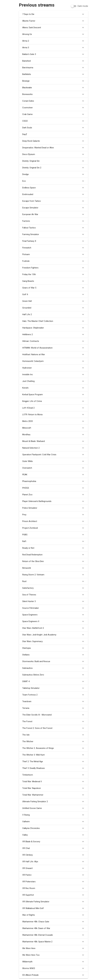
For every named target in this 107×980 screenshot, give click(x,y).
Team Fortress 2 (53, 695)
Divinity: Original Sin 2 (53, 168)
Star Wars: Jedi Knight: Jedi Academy (53, 635)
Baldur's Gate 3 (53, 54)
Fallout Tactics (53, 228)
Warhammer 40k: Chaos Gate (53, 922)
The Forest (53, 721)
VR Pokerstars (53, 882)
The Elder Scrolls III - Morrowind (53, 715)
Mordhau (53, 435)
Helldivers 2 (53, 334)
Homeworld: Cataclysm (53, 361)
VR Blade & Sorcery (53, 842)
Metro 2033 (53, 421)
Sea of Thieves (53, 595)
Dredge (53, 174)
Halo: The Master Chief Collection (53, 321)
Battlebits (53, 74)
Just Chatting (53, 381)
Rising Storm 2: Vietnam (53, 575)
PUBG (53, 535)
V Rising (53, 815)
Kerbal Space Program (53, 395)
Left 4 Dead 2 (53, 408)
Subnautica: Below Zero (53, 675)
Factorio (53, 221)
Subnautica (53, 668)
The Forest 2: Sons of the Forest (53, 728)
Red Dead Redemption (53, 555)
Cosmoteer (53, 108)
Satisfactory (53, 588)
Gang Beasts (53, 281)
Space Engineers (53, 615)
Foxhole (53, 261)
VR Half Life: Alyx (53, 862)
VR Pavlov (53, 875)
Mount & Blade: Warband (53, 441)
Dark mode (83, 6)
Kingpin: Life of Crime (53, 401)
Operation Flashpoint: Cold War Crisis (53, 455)
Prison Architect (53, 521)
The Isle (53, 735)
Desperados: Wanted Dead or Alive (53, 148)
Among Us (53, 34)
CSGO (53, 121)
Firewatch (53, 248)
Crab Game (53, 114)
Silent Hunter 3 (53, 601)
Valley (53, 835)
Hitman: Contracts (53, 341)
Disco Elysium (53, 154)
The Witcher (53, 741)
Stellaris (53, 655)
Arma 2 (53, 41)
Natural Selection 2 (53, 448)
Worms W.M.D (53, 968)
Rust (53, 581)
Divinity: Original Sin (53, 161)
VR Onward (53, 868)
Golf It (53, 294)
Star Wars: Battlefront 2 (53, 628)
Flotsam (53, 254)
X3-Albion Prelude (53, 975)
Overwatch (53, 468)
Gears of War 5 (53, 288)
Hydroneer (53, 368)
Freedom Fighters (53, 268)
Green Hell (53, 301)
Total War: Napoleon (53, 788)
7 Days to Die (53, 14)
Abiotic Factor (53, 21)
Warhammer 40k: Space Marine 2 (53, 942)
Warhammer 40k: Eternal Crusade (53, 935)
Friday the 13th (53, 274)
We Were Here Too (53, 955)
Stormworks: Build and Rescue (53, 661)
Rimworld (53, 568)
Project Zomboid (53, 528)
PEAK (53, 475)
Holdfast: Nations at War (53, 354)
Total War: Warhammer (53, 795)
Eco (53, 181)
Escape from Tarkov (53, 201)
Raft (53, 541)
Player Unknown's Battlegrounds (53, 501)
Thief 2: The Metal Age (53, 761)
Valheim (53, 822)
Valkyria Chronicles (53, 828)
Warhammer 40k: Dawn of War (53, 928)
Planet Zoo (53, 495)
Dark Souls (53, 128)
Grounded (53, 308)
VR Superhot (53, 895)
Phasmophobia (53, 481)
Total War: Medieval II (53, 781)
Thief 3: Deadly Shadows (53, 768)
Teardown (53, 701)
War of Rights (53, 915)
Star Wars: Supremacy (53, 641)
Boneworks (53, 94)
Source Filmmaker (53, 608)
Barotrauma (53, 68)
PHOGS (53, 488)
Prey (53, 515)
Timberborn (53, 775)
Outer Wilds (53, 461)
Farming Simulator (53, 234)
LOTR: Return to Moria (53, 415)
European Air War (53, 214)
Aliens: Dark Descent (53, 28)
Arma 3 (53, 48)
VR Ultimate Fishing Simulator (53, 902)
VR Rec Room (53, 888)
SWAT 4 (53, 681)
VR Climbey (53, 855)
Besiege (53, 81)
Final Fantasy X (53, 241)
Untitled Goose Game (53, 808)
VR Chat (53, 848)
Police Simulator (53, 508)
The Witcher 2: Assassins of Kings (53, 748)
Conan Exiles (53, 101)
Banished (53, 61)
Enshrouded (53, 194)
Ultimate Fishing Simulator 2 (53, 802)
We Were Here (53, 948)
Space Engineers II (53, 621)
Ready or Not (53, 548)
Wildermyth (53, 962)
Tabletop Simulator (53, 688)
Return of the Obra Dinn (53, 561)
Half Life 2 (53, 314)
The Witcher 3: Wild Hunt (53, 755)
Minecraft (53, 428)
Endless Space (53, 188)
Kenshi (53, 388)
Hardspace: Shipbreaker (53, 328)
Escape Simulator (53, 208)
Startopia (53, 648)
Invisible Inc (53, 374)
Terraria (53, 708)
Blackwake (53, 88)
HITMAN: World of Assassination (53, 348)
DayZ (53, 134)
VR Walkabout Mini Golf (53, 908)
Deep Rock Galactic (53, 141)
